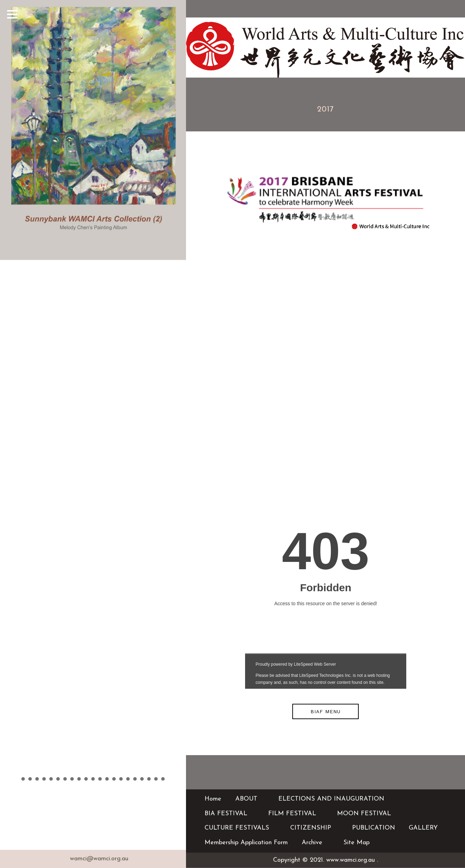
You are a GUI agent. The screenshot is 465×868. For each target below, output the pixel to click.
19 (149, 779)
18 (142, 779)
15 (121, 779)
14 (114, 779)
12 (100, 779)
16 (128, 779)
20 (156, 779)
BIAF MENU (325, 711)
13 (107, 779)
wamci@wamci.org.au (99, 859)
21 (163, 779)
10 (86, 779)
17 (135, 779)
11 (93, 779)
